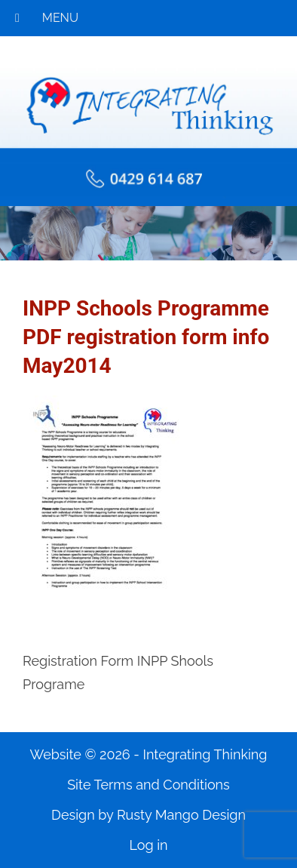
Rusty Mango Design (181, 815)
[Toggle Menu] (17, 18)
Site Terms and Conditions (148, 785)
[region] (148, 233)
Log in (148, 845)
